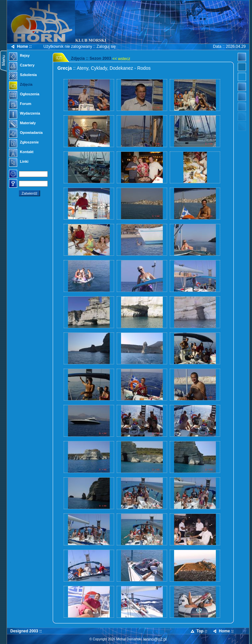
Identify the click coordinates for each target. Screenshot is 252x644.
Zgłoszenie (24, 143)
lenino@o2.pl (155, 639)
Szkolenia (23, 75)
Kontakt (21, 152)
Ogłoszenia (24, 95)
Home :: (21, 47)
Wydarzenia (25, 114)
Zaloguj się (106, 46)
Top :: (199, 631)
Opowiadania (26, 133)
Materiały (22, 124)
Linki (19, 162)
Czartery (22, 66)
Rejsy (19, 56)
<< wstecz (121, 59)
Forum (20, 104)
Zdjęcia (21, 85)
